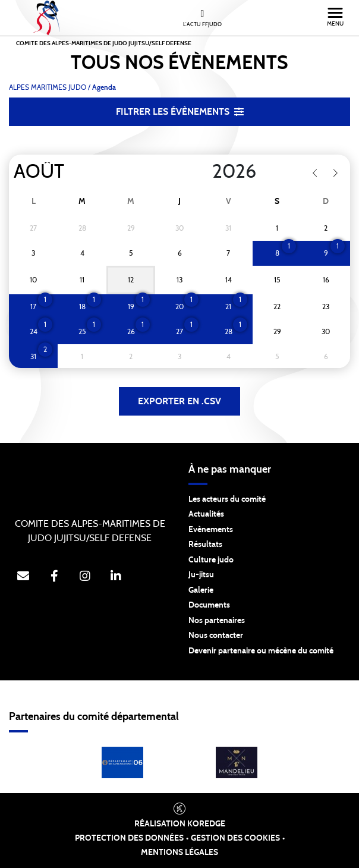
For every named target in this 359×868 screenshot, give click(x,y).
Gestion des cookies (235, 838)
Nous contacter (216, 636)
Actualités (206, 514)
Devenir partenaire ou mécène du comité (261, 651)
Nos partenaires (217, 621)
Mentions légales (179, 853)
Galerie (201, 590)
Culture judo (211, 560)
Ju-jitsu (201, 575)
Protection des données (129, 838)
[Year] (203, 172)
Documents (209, 605)
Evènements (211, 530)
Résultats (205, 545)
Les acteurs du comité (227, 499)
